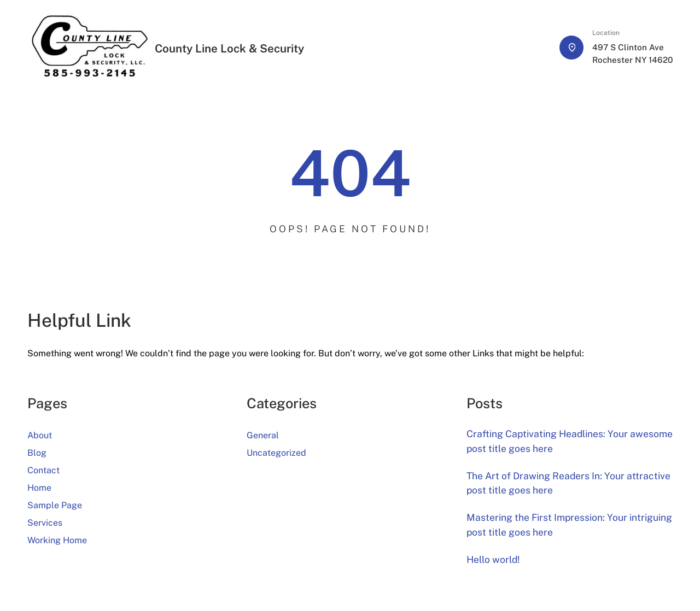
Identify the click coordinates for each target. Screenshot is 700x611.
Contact (43, 470)
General (263, 435)
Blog (37, 453)
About (40, 435)
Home (39, 488)
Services (45, 523)
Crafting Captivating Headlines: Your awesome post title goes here (570, 441)
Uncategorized (276, 453)
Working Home (57, 540)
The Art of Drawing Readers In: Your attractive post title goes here (568, 483)
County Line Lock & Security (229, 48)
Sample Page (55, 505)
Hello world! (493, 559)
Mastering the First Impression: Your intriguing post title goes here (569, 524)
